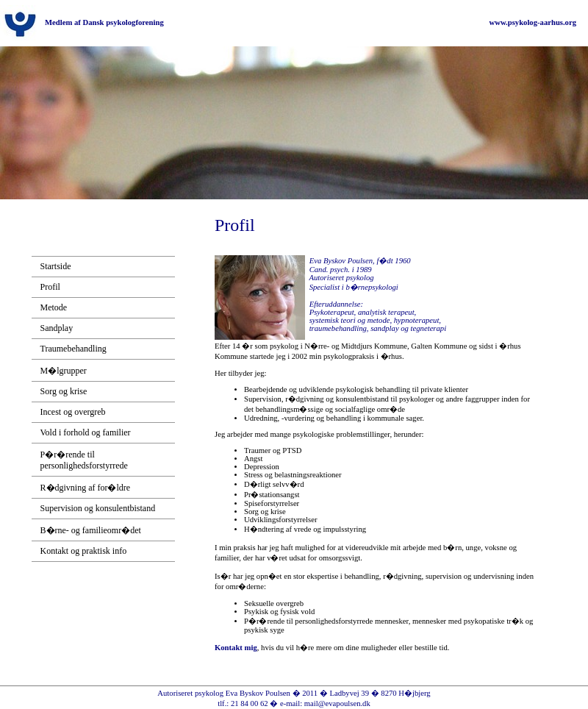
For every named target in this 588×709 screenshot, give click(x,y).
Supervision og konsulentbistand (98, 508)
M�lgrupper (64, 371)
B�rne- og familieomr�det (91, 530)
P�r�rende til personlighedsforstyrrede (84, 460)
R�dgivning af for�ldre (86, 488)
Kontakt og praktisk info (84, 551)
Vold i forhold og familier (86, 432)
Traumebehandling (73, 349)
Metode (54, 307)
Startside (56, 266)
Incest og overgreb (73, 412)
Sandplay (57, 328)
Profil (50, 287)
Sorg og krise (64, 391)
